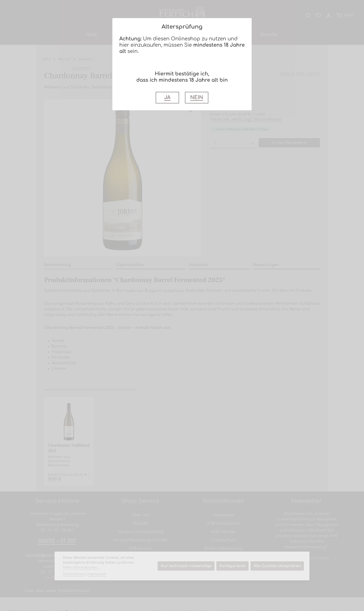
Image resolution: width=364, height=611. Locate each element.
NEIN (197, 98)
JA (167, 98)
